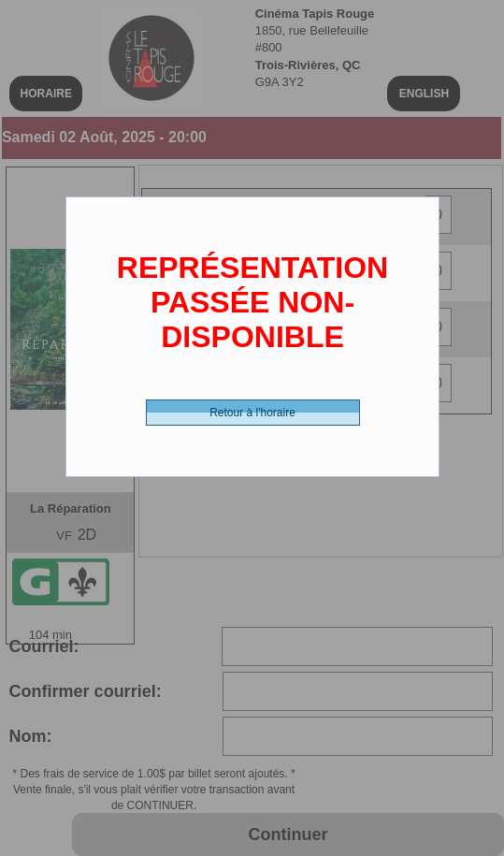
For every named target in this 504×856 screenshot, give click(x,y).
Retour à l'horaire (252, 413)
